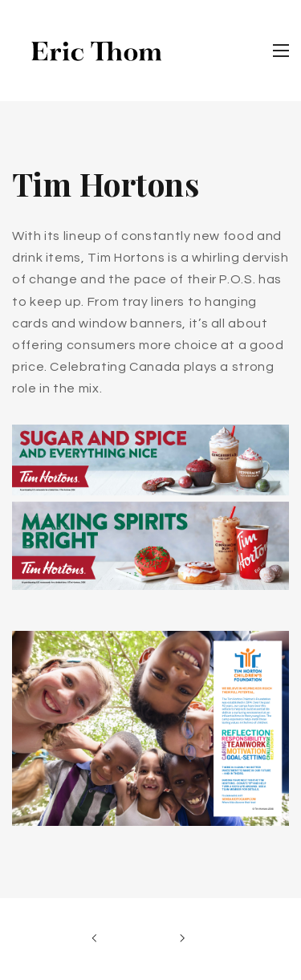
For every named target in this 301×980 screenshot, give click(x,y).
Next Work (179, 939)
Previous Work (98, 939)
